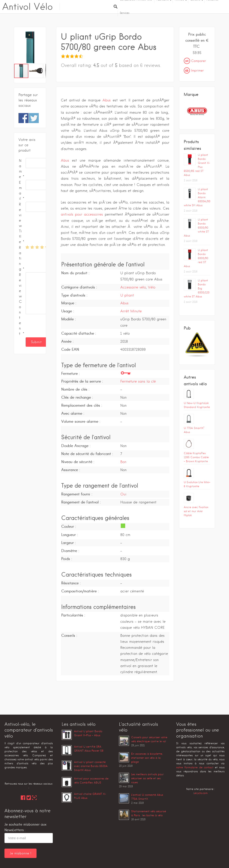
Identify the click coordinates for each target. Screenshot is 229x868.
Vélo (152, 287)
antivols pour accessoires (82, 214)
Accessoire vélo (133, 287)
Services (125, 13)
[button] (42, 47)
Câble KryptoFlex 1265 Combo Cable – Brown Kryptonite (196, 457)
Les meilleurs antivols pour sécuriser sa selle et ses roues (147, 778)
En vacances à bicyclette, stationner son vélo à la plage (147, 758)
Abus (107, 100)
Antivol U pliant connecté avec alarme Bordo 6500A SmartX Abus (91, 766)
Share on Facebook (24, 118)
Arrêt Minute (131, 311)
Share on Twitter (34, 118)
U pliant (127, 295)
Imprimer (194, 70)
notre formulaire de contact (195, 767)
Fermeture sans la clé (138, 381)
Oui (123, 494)
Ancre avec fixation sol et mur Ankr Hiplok (196, 511)
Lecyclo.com (200, 793)
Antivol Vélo (28, 7)
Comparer (195, 61)
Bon (123, 462)
